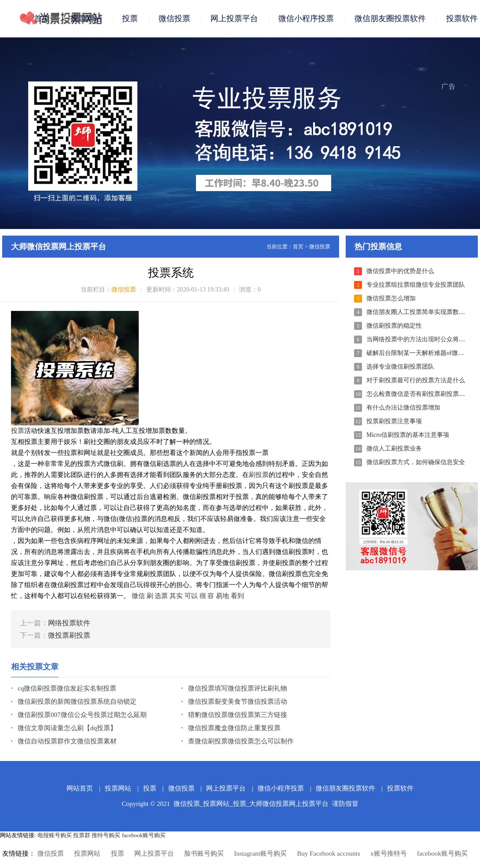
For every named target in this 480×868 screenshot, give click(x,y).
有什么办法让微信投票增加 (403, 408)
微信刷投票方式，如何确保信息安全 (416, 462)
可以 (191, 596)
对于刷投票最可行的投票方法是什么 (416, 380)
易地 (222, 596)
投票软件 (462, 18)
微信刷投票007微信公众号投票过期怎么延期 (82, 715)
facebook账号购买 (144, 835)
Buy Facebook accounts (328, 853)
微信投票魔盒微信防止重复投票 (234, 728)
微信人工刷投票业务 (394, 449)
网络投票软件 (69, 623)
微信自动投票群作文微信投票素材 (67, 741)
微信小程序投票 (306, 18)
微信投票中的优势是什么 (400, 271)
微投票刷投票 (69, 635)
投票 (130, 18)
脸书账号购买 (204, 853)
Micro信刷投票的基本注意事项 (408, 435)
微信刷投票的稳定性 (394, 326)
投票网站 (86, 18)
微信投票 (174, 18)
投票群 (82, 835)
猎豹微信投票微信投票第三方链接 (238, 715)
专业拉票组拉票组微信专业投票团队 (416, 285)
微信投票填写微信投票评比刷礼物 (238, 688)
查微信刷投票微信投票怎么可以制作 (241, 741)
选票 (161, 596)
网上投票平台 (234, 18)
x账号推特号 (389, 853)
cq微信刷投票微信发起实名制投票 (67, 688)
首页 (42, 18)
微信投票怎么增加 (391, 298)
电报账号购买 (55, 835)
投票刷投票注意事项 (394, 421)
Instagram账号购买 (260, 853)
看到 (237, 596)
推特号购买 (106, 835)
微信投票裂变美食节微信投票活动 (238, 702)
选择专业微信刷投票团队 (400, 367)
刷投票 (259, 475)
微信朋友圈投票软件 (390, 18)
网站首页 (80, 788)
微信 (138, 596)
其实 (176, 596)
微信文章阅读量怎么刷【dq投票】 (67, 728)
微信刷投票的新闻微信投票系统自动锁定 (77, 702)
